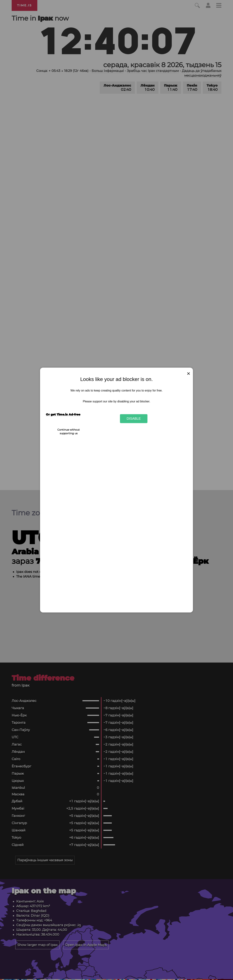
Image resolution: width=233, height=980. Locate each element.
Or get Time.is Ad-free (63, 415)
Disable (134, 419)
